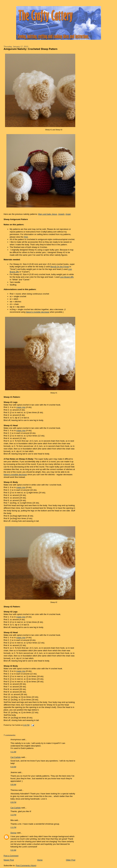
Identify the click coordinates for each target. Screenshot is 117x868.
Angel (68, 214)
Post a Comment (11, 856)
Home (40, 860)
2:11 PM (13, 827)
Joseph (61, 214)
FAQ (26, 237)
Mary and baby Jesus (48, 214)
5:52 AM (13, 850)
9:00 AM (13, 785)
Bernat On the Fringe (60, 267)
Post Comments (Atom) (26, 865)
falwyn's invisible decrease (38, 312)
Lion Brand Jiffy (67, 277)
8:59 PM (13, 802)
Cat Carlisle (16, 757)
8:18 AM (13, 767)
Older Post (71, 860)
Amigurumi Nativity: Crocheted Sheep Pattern (31, 49)
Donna (13, 833)
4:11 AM (13, 752)
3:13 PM (13, 815)
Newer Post (9, 860)
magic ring (21, 407)
